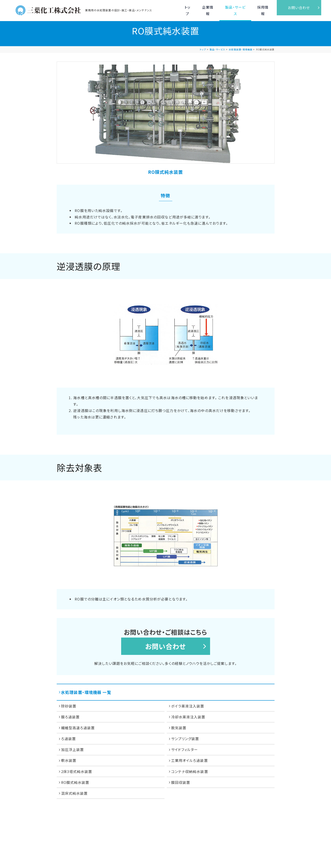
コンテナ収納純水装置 (190, 771)
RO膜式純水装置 (75, 782)
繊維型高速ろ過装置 (78, 728)
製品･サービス (217, 49)
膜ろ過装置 (70, 717)
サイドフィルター (185, 749)
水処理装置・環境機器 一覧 (86, 692)
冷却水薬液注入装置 (188, 717)
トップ (184, 8)
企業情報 (205, 8)
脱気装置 (179, 728)
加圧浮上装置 (73, 749)
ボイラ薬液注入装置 (188, 706)
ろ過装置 (68, 739)
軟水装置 (69, 760)
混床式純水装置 (74, 793)
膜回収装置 (181, 782)
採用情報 (262, 8)
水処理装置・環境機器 (241, 49)
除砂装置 (69, 706)
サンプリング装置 (185, 739)
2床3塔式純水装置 (77, 771)
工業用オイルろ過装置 (190, 760)
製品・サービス (234, 8)
